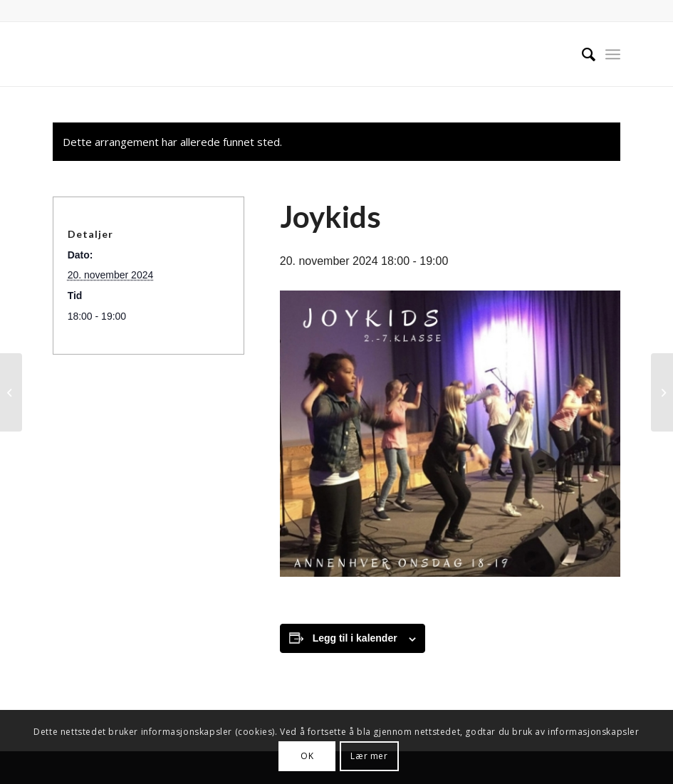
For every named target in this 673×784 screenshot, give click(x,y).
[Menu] (613, 54)
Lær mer (369, 756)
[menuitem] (581, 54)
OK (307, 756)
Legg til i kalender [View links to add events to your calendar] (355, 638)
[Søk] (581, 54)
